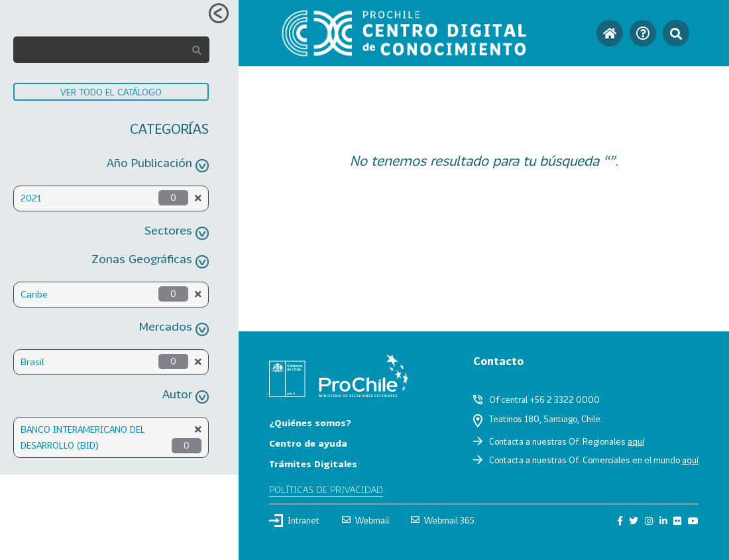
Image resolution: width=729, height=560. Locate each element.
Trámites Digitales (313, 464)
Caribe (34, 294)
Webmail (365, 520)
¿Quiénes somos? (310, 422)
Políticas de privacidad (326, 489)
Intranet (294, 520)
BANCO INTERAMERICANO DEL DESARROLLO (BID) (83, 437)
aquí (636, 441)
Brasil (32, 362)
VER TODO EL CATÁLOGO (111, 92)
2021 (31, 198)
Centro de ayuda (308, 443)
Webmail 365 (443, 520)
